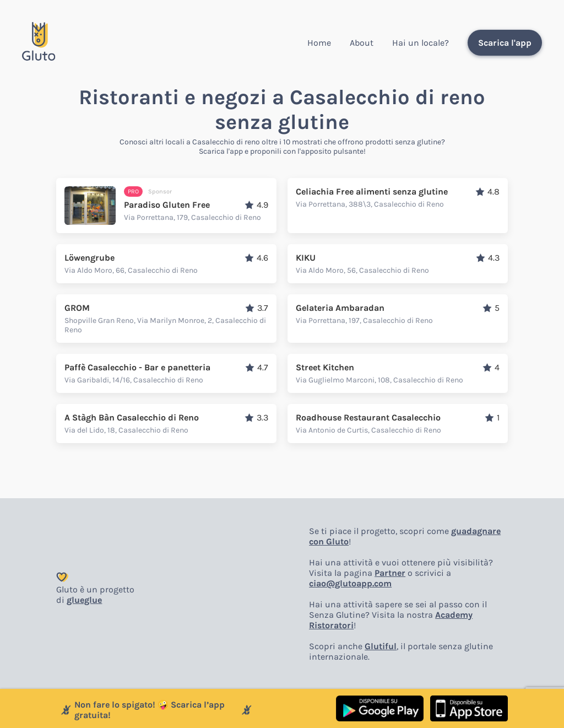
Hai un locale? (421, 43)
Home (319, 43)
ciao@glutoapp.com (350, 583)
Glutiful (381, 646)
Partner (390, 573)
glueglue (84, 600)
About (362, 43)
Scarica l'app (505, 43)
